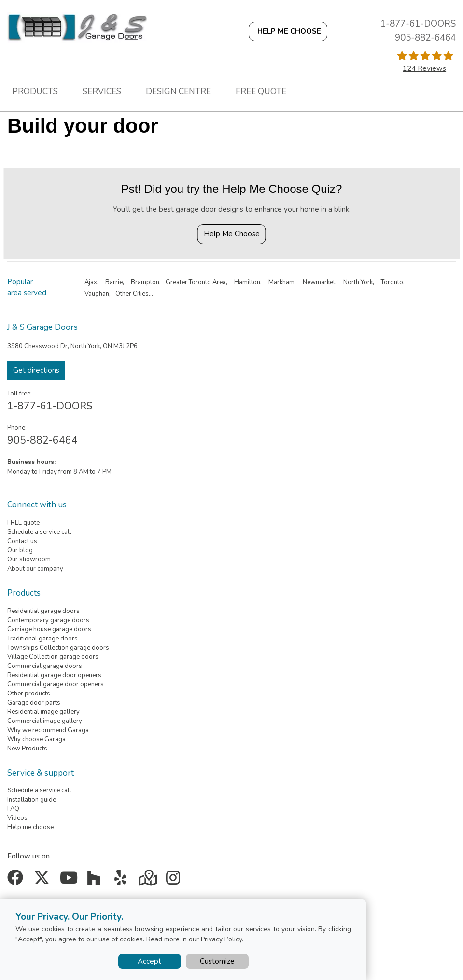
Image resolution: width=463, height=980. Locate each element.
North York (358, 282)
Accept (149, 961)
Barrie (114, 282)
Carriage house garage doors (49, 629)
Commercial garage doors (45, 666)
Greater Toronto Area (196, 282)
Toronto (392, 282)
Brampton (145, 282)
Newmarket (319, 282)
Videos (17, 818)
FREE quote (23, 523)
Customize (217, 961)
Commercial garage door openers (56, 684)
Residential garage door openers (54, 675)
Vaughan (97, 294)
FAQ (13, 809)
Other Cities (132, 294)
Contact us (22, 541)
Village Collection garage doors (53, 657)
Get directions (36, 370)
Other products (29, 694)
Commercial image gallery (45, 721)
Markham (281, 282)
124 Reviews (424, 68)
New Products (27, 749)
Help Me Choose (232, 234)
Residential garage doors (43, 611)
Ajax (91, 282)
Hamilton (247, 282)
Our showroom (29, 559)
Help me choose (30, 827)
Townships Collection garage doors (58, 648)
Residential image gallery (43, 712)
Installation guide (32, 800)
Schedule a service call (39, 532)
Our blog (20, 550)
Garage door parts (34, 703)
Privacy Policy (221, 939)
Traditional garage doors (42, 639)
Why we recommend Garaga (48, 730)
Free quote (261, 91)
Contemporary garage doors (48, 620)
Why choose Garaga (36, 739)
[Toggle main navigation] (131, 35)
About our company (35, 569)
